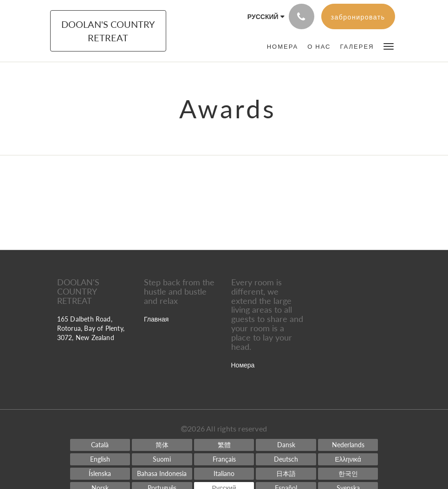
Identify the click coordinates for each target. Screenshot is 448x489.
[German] (286, 459)
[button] (389, 46)
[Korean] (348, 474)
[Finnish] (162, 459)
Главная (156, 319)
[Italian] (224, 474)
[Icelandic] (100, 474)
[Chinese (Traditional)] (224, 445)
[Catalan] (100, 445)
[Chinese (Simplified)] (162, 445)
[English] (100, 459)
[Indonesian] (162, 474)
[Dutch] (348, 445)
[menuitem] (282, 46)
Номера (243, 365)
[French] (224, 459)
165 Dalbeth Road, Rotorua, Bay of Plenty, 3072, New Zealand (91, 328)
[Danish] (286, 445)
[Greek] (348, 459)
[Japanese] (286, 474)
